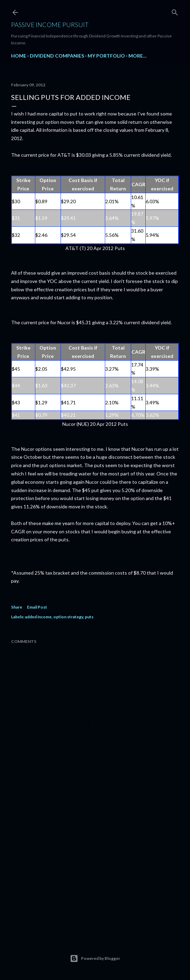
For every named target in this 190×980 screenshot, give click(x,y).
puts (89, 617)
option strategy (68, 617)
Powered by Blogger (95, 958)
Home (19, 56)
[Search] (175, 11)
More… (138, 56)
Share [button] (17, 607)
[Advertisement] (95, 871)
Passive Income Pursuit (50, 25)
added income (38, 617)
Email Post (37, 607)
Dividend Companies (57, 56)
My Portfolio (106, 56)
